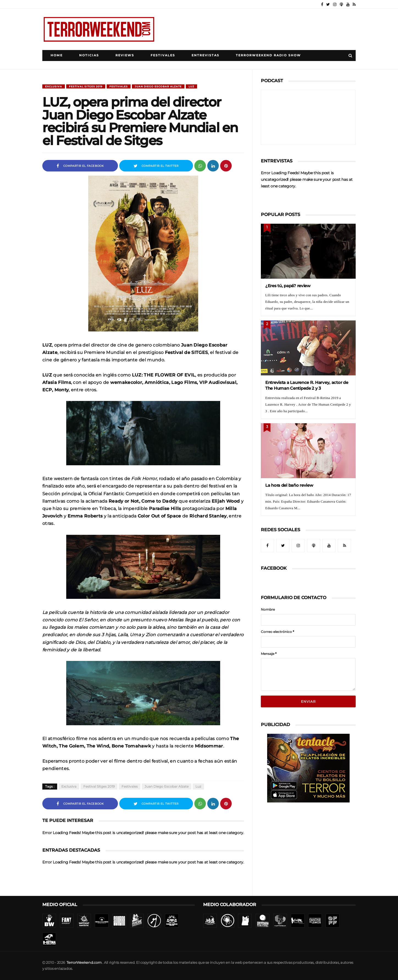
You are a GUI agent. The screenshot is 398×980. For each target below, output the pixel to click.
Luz (191, 86)
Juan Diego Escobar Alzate (158, 86)
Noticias (89, 55)
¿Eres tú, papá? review (288, 286)
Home (57, 55)
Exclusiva (54, 86)
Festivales (163, 55)
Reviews (125, 55)
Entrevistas (205, 55)
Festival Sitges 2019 (86, 86)
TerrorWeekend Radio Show (268, 55)
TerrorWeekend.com (84, 963)
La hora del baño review (289, 485)
